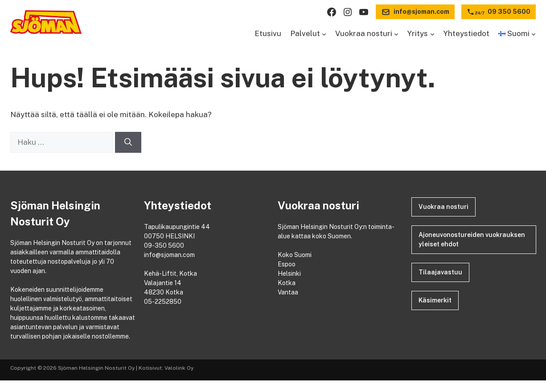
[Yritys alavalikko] (432, 34)
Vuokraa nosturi (443, 207)
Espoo (287, 264)
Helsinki (290, 274)
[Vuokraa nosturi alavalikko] (396, 34)
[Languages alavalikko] (534, 34)
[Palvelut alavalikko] (324, 34)
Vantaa (289, 292)
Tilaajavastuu (440, 272)
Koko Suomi (296, 255)
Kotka (287, 283)
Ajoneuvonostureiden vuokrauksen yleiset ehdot (472, 239)
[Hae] (128, 143)
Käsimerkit (435, 300)
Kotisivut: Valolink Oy (166, 368)
